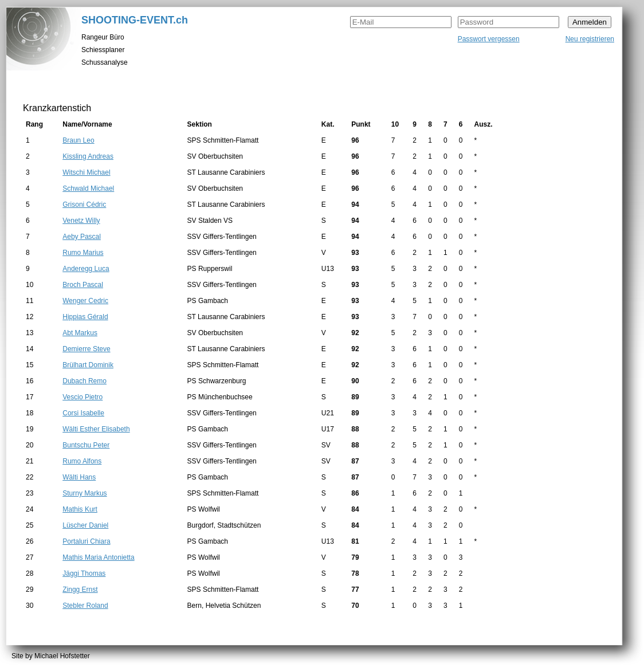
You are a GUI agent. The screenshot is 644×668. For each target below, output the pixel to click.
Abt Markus (80, 333)
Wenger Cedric (85, 301)
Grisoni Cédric (84, 205)
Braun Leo (78, 140)
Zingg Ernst (80, 590)
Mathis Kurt (80, 509)
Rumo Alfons (82, 461)
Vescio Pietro (83, 397)
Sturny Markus (85, 493)
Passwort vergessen (489, 39)
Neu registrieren (590, 39)
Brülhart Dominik (88, 365)
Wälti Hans (79, 477)
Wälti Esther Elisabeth (96, 429)
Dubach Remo (85, 381)
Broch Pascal (83, 285)
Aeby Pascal (82, 237)
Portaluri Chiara (86, 541)
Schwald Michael (88, 188)
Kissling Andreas (88, 156)
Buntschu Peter (86, 445)
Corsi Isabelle (83, 413)
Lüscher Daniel (85, 525)
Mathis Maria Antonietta (98, 557)
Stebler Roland (85, 606)
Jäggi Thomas (84, 573)
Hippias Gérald (85, 317)
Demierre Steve (86, 349)
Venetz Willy (81, 221)
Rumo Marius (83, 253)
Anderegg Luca (86, 269)
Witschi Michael (86, 172)
